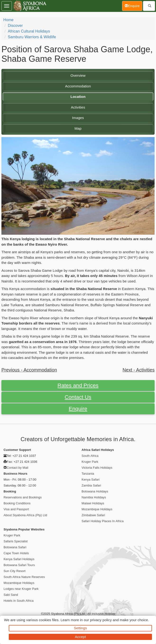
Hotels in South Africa (19, 601)
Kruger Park (90, 462)
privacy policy (101, 620)
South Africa (90, 456)
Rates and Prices (78, 385)
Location (78, 97)
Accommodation (78, 86)
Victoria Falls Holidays (97, 468)
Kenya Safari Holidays (19, 559)
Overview (78, 75)
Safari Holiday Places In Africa (103, 521)
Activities (78, 107)
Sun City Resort (15, 571)
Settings (80, 628)
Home (8, 20)
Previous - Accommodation (29, 370)
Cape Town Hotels (16, 553)
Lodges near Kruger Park (21, 589)
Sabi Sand (11, 595)
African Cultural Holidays (29, 31)
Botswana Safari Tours (19, 565)
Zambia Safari (91, 485)
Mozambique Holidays (97, 509)
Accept (80, 637)
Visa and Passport (16, 509)
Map (78, 128)
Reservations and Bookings (23, 497)
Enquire (78, 409)
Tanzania (88, 474)
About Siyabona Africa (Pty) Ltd (25, 515)
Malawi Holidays (93, 503)
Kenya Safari (91, 479)
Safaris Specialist (16, 541)
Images (78, 118)
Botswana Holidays (95, 491)
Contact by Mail (17, 468)
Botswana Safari (15, 547)
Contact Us (78, 397)
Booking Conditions (17, 503)
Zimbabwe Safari (93, 515)
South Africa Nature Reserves (24, 577)
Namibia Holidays (94, 497)
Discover (15, 26)
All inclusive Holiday (101, 614)
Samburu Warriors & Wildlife (32, 37)
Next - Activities (139, 370)
